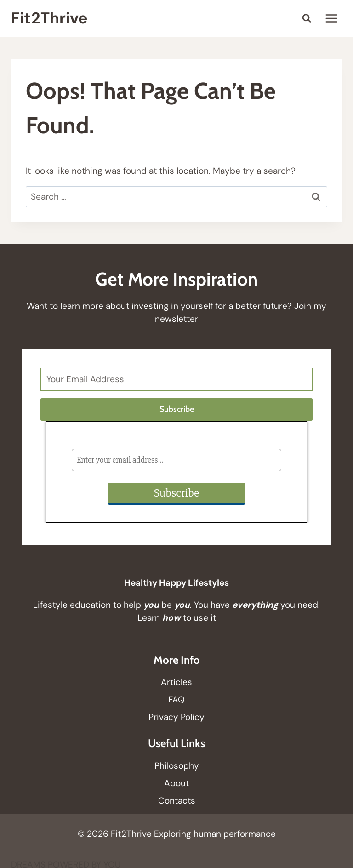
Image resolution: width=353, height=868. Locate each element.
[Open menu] (331, 18)
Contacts (177, 801)
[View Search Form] (307, 18)
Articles (176, 682)
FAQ (176, 700)
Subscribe (177, 409)
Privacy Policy (176, 717)
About (176, 783)
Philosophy (177, 766)
